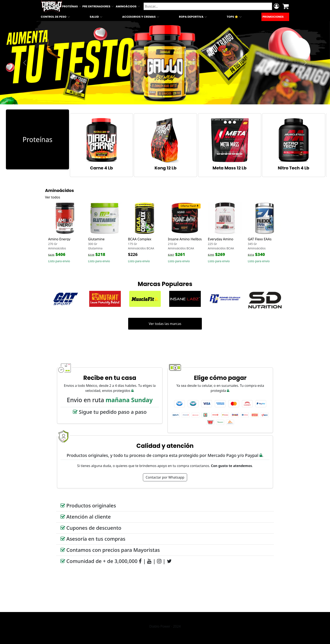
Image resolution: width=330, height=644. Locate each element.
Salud (96, 17)
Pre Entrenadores (98, 6)
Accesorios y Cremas (141, 17)
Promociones (275, 17)
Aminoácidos (128, 6)
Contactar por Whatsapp (165, 477)
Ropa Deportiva (193, 17)
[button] (25, 63)
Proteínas (72, 6)
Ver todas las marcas (165, 324)
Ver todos (53, 197)
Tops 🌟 (235, 17)
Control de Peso (56, 17)
